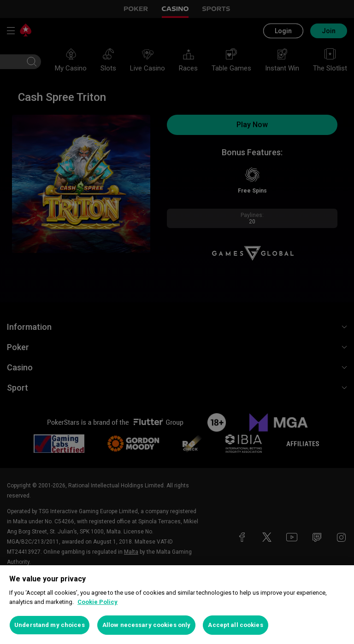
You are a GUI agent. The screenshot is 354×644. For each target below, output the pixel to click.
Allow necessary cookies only (147, 625)
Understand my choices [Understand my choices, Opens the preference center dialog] (50, 625)
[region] (177, 605)
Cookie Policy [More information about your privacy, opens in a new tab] (97, 602)
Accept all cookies (235, 625)
